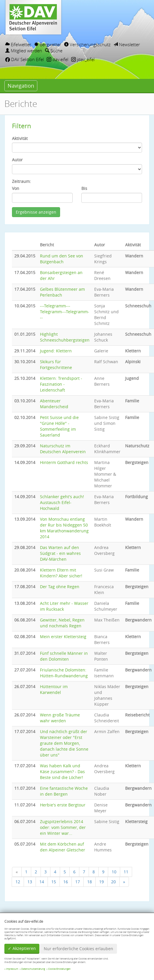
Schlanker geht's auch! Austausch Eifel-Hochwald (62, 502)
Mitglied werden (24, 51)
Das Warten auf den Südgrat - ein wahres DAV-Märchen (60, 553)
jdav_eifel (83, 59)
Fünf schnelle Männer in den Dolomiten (64, 656)
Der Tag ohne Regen (60, 587)
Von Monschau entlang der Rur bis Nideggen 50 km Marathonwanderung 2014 (64, 528)
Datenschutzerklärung (33, 969)
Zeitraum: (21, 181)
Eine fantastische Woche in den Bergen (64, 791)
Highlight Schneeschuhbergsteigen (65, 337)
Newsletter (127, 44)
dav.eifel (57, 59)
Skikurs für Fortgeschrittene (56, 365)
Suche (54, 51)
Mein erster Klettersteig (63, 637)
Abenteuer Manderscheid (54, 404)
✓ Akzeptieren (22, 948)
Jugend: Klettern (56, 351)
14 (42, 882)
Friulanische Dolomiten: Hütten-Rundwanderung (64, 673)
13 (30, 882)
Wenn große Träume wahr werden (60, 718)
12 (18, 882)
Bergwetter (48, 44)
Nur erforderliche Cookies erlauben (78, 949)
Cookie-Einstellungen (59, 969)
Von (16, 188)
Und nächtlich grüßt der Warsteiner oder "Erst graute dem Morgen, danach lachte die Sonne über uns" (64, 743)
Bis (84, 188)
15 (54, 882)
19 (101, 882)
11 (126, 872)
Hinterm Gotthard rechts (64, 462)
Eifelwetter (18, 44)
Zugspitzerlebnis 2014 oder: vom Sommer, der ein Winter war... (63, 827)
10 (114, 872)
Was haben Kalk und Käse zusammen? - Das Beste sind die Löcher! (62, 772)
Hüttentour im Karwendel (54, 689)
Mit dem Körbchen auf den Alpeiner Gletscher (63, 847)
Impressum (12, 969)
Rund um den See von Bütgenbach (62, 259)
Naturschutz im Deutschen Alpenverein (63, 449)
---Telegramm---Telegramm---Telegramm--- (65, 312)
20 (113, 882)
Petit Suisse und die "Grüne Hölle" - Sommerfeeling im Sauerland (59, 426)
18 (90, 882)
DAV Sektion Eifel (24, 59)
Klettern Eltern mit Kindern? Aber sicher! (61, 573)
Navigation (21, 86)
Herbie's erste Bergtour (63, 805)
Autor (17, 160)
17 (78, 882)
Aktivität (20, 138)
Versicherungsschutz (87, 44)
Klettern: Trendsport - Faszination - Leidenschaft (61, 384)
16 (66, 882)
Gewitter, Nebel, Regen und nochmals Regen (62, 623)
